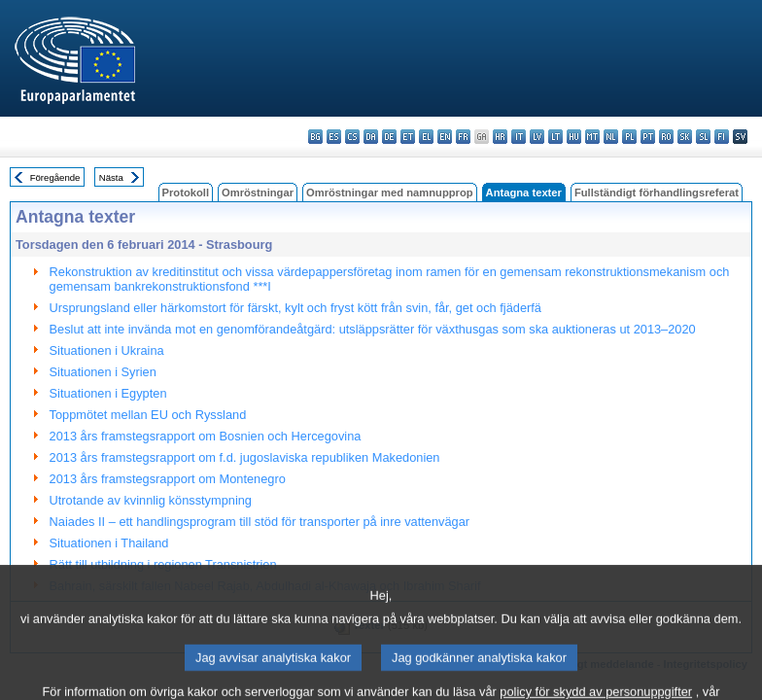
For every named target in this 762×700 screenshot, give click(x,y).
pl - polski (629, 137)
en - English (445, 137)
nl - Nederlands (611, 137)
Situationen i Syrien (103, 372)
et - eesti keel (408, 137)
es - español (334, 137)
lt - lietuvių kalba (555, 137)
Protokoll (186, 192)
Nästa (111, 177)
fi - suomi (722, 137)
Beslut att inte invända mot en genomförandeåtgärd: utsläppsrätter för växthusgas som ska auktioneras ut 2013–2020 (373, 329)
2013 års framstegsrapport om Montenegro (168, 479)
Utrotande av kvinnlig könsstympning (151, 500)
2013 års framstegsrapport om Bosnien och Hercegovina (206, 436)
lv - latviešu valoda (537, 137)
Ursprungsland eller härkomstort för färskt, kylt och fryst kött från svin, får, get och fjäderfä (295, 308)
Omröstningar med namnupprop (390, 192)
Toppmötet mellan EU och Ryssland (148, 415)
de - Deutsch (389, 137)
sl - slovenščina (703, 137)
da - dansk (371, 137)
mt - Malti (592, 137)
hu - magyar (574, 137)
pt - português (648, 137)
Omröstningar (258, 192)
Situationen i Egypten (108, 393)
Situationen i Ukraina (107, 350)
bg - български (315, 137)
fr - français (463, 137)
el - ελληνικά (426, 137)
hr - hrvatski (500, 137)
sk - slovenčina (685, 137)
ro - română (666, 137)
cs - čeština (352, 137)
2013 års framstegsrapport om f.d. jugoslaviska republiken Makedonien (245, 457)
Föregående (55, 177)
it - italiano (519, 137)
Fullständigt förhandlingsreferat (657, 192)
